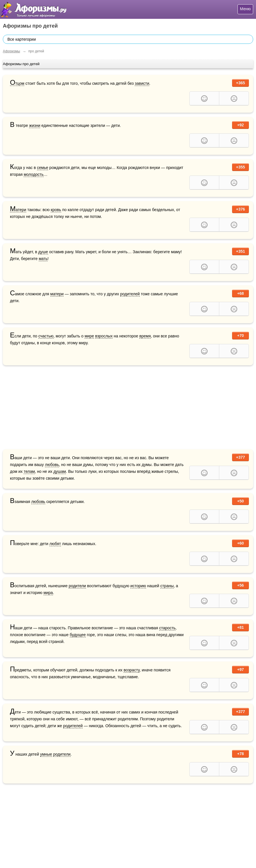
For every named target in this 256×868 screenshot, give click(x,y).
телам (29, 471)
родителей (130, 294)
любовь (52, 465)
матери (57, 294)
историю (138, 586)
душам (60, 471)
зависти (142, 83)
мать (43, 259)
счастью (46, 336)
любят (55, 544)
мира (48, 593)
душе (43, 252)
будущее (78, 635)
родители (77, 586)
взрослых (104, 336)
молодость (34, 174)
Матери (18, 210)
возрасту (132, 670)
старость (167, 628)
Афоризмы (11, 51)
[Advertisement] (128, 408)
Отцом (17, 83)
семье (43, 168)
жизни (35, 125)
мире (89, 336)
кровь (56, 210)
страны (167, 586)
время (145, 336)
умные (46, 754)
